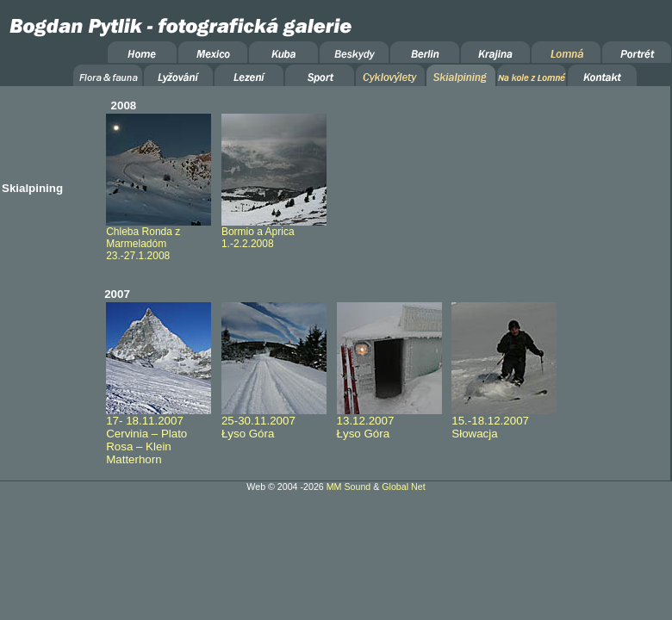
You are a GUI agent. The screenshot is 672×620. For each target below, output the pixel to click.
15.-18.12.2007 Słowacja (504, 422)
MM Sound (349, 487)
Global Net (403, 487)
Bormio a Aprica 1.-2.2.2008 (274, 233)
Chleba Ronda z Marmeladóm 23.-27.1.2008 (159, 239)
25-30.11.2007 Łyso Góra (274, 422)
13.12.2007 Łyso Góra (389, 422)
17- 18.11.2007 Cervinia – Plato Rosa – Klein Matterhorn (159, 435)
